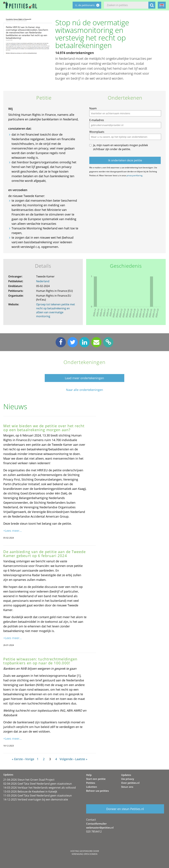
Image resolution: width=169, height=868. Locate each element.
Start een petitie (96, 779)
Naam (93, 108)
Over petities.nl (130, 783)
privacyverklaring (135, 175)
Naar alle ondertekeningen (84, 390)
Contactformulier (96, 824)
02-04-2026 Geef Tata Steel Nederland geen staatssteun (38, 784)
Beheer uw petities (97, 791)
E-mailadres (97, 120)
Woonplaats (97, 132)
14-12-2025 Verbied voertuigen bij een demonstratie (36, 799)
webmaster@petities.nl (100, 828)
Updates (126, 775)
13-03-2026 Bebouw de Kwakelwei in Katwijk (30, 792)
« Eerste (17, 759)
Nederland (43, 281)
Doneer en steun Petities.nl (125, 809)
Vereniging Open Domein (84, 854)
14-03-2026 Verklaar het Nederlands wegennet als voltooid (40, 788)
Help (89, 775)
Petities (91, 783)
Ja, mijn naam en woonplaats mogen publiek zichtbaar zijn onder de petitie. (120, 147)
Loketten (92, 787)
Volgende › (67, 759)
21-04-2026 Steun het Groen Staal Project (29, 780)
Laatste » (81, 759)
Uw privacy (128, 779)
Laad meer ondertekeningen (84, 378)
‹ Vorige (29, 759)
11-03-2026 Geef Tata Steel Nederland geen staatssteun (38, 796)
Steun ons (127, 787)
